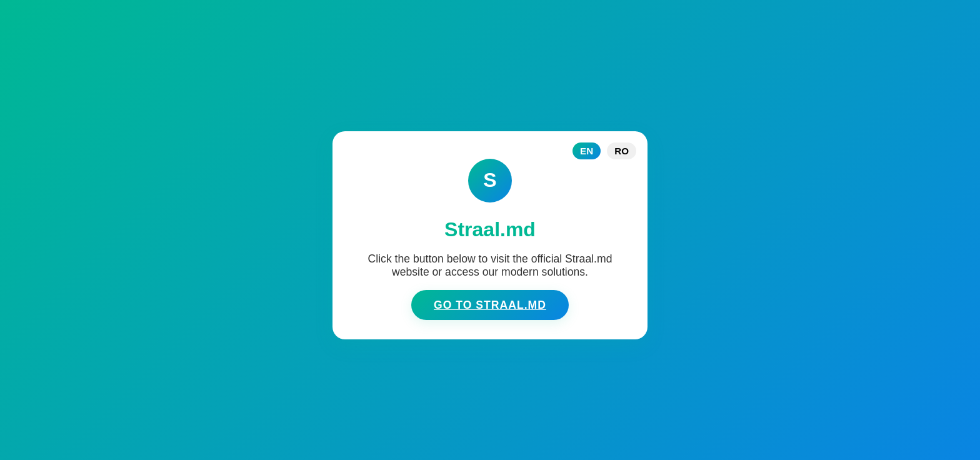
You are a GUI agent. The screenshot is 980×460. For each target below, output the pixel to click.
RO (622, 151)
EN (587, 151)
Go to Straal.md (490, 305)
